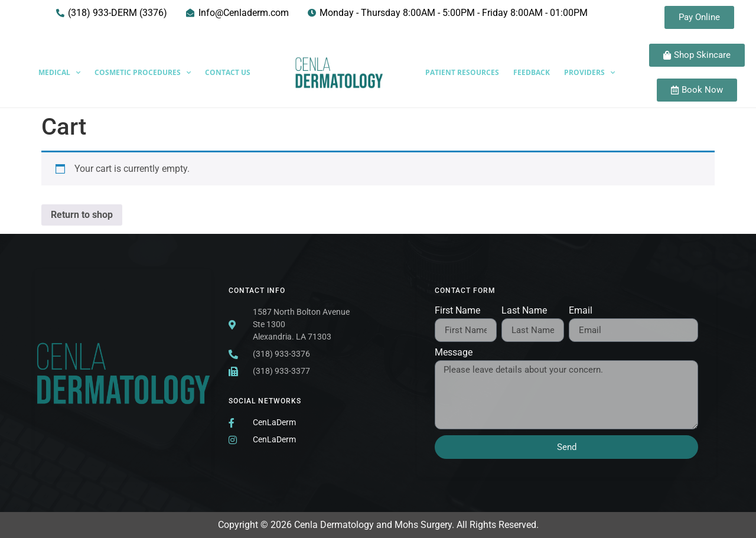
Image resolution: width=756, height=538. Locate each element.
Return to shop (82, 215)
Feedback (532, 72)
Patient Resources (462, 72)
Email (581, 311)
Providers (589, 73)
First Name (457, 311)
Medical (59, 73)
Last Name (524, 311)
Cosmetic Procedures (143, 73)
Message (454, 353)
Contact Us (228, 72)
